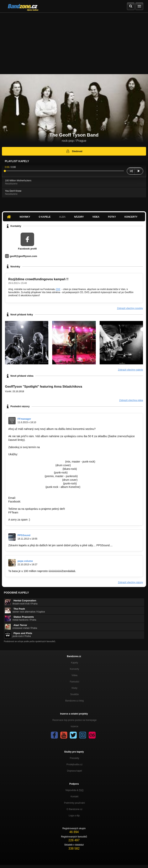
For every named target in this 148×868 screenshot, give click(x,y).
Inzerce (74, 726)
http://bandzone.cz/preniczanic (26, 487)
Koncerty (131, 217)
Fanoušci (74, 682)
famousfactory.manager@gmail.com (62, 447)
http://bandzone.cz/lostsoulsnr (26, 476)
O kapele (45, 217)
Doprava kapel (74, 771)
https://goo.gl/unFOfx (34, 502)
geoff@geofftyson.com (23, 256)
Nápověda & (74, 790)
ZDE (58, 289)
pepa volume (25, 561)
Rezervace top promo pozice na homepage (74, 720)
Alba (62, 217)
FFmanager (24, 419)
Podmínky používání (74, 803)
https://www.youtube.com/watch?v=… (31, 473)
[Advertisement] (74, 41)
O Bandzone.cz (74, 809)
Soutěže (74, 694)
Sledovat (74, 151)
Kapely (74, 663)
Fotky (112, 217)
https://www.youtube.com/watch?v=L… (32, 465)
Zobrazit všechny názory (130, 582)
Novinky (25, 217)
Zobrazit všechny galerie (130, 370)
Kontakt (74, 797)
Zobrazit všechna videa (131, 400)
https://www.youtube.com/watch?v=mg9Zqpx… (36, 462)
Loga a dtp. (74, 816)
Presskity (74, 758)
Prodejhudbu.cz (74, 764)
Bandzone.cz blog (74, 701)
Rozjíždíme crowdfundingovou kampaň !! (38, 279)
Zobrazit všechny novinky (130, 308)
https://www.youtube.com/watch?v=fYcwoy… (35, 469)
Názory (79, 217)
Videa (96, 217)
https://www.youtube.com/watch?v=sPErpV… (35, 483)
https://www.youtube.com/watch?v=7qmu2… (35, 480)
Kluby (74, 688)
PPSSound (24, 535)
